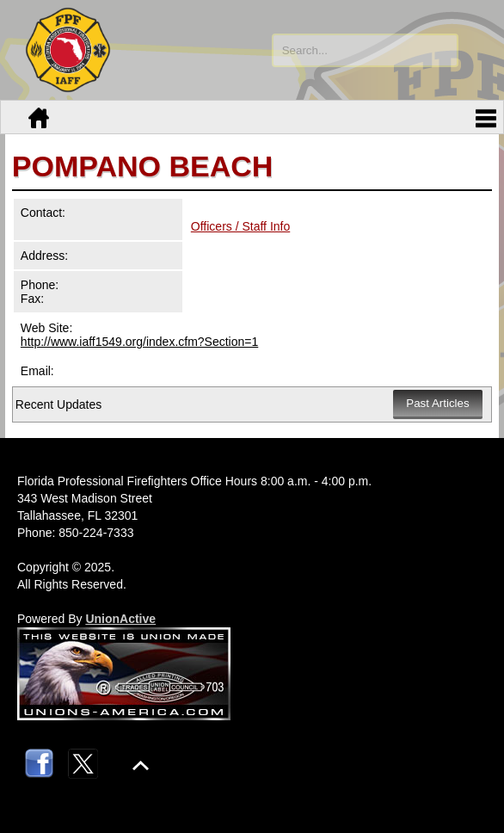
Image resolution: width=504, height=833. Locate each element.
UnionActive (120, 619)
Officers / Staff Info (240, 226)
